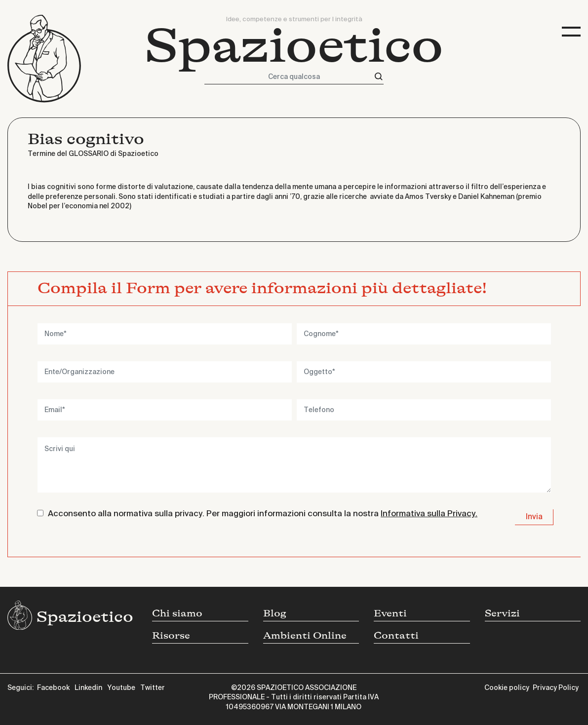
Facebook (53, 688)
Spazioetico (294, 46)
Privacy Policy (556, 688)
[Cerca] (379, 77)
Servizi (502, 613)
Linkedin (88, 688)
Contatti (396, 636)
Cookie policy (507, 688)
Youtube (121, 688)
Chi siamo (177, 613)
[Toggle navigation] (571, 32)
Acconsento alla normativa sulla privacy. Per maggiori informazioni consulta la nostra (263, 514)
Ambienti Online (305, 636)
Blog (275, 613)
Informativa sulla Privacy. (429, 514)
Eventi (390, 613)
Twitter (153, 688)
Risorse (171, 636)
